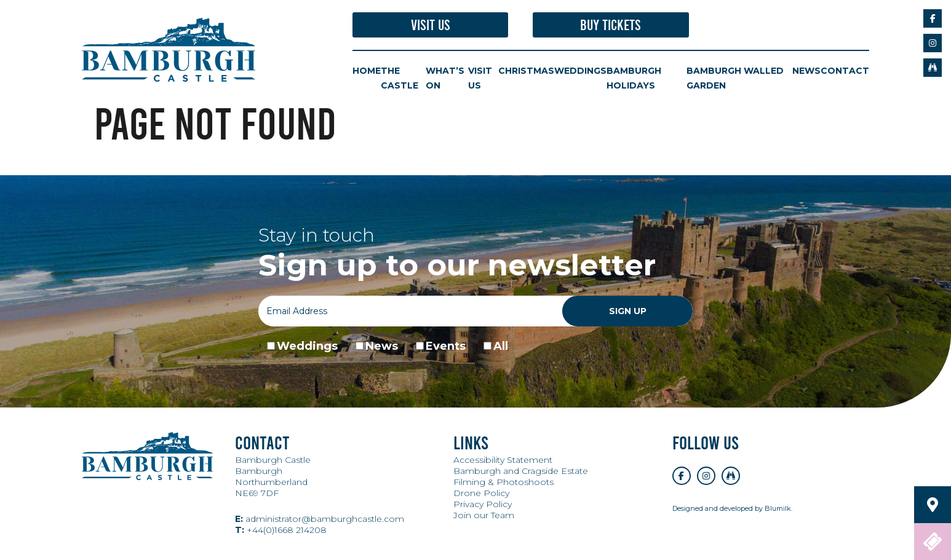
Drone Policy (481, 493)
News (806, 71)
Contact (845, 71)
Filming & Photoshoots (503, 482)
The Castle (400, 78)
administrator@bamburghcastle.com (320, 519)
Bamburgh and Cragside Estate (521, 471)
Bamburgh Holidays (634, 78)
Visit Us (431, 25)
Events (446, 346)
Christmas (526, 71)
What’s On (445, 78)
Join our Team (484, 515)
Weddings (580, 71)
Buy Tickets (611, 25)
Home (367, 71)
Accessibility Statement (503, 460)
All (501, 346)
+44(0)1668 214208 (281, 530)
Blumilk (778, 508)
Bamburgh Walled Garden (735, 78)
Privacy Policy (483, 504)
